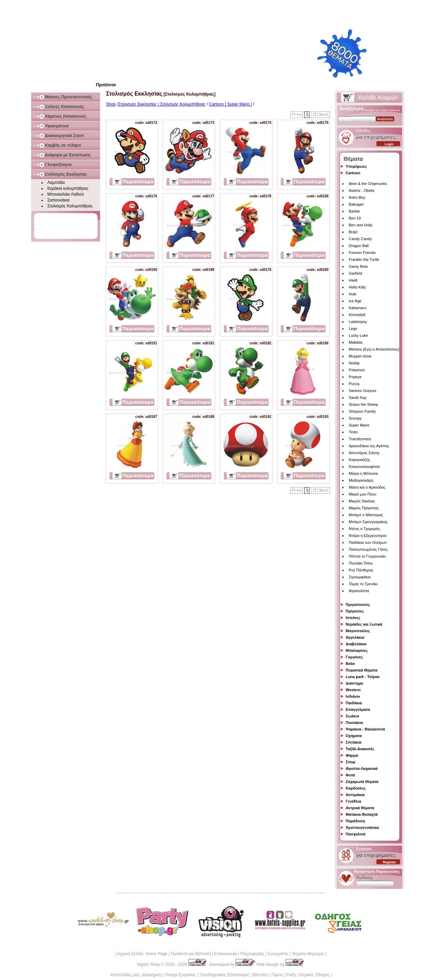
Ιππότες (353, 618)
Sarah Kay (358, 398)
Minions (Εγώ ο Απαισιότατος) (374, 349)
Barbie (354, 211)
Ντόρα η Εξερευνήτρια (368, 536)
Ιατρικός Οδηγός (314, 975)
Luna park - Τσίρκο (363, 677)
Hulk (353, 294)
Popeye (355, 377)
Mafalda (355, 342)
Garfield (355, 273)
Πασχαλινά (355, 834)
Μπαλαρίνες (357, 650)
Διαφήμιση (152, 975)
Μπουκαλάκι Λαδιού (66, 194)
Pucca (354, 384)
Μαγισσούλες (358, 631)
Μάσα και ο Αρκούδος (367, 487)
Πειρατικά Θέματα (362, 670)
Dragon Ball (359, 246)
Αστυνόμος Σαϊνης (364, 453)
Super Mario (359, 425)
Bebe (350, 664)
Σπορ (350, 762)
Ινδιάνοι (353, 696)
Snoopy (355, 418)
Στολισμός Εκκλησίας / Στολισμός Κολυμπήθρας (162, 104)
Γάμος (277, 975)
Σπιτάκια (353, 742)
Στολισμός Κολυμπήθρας (70, 206)
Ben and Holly (361, 225)
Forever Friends (362, 253)
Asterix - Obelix (362, 190)
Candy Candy (360, 239)
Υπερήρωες (356, 166)
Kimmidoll (357, 315)
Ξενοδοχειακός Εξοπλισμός (224, 975)
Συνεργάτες (278, 954)
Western (353, 690)
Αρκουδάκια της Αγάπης (369, 446)
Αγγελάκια (355, 637)
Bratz (353, 232)
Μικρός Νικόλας (362, 501)
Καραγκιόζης (359, 460)
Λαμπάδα (56, 183)
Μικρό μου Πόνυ (363, 494)
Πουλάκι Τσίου (361, 563)
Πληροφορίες (252, 954)
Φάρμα (352, 755)
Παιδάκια (354, 703)
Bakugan (356, 204)
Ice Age (355, 301)
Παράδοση (355, 821)
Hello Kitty (357, 287)
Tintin (353, 432)
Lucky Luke (358, 335)
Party (291, 975)
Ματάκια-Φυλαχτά (362, 814)
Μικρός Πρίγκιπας (364, 508)
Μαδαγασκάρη (361, 480)
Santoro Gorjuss (362, 391)
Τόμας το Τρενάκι (363, 584)
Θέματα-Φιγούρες (308, 954)
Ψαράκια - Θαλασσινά (365, 729)
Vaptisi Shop (148, 964)
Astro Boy (357, 197)
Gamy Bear (358, 266)
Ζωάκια (352, 716)
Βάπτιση (261, 975)
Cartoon (353, 173)
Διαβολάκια (356, 644)
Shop (111, 104)
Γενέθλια (353, 801)
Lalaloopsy (358, 322)
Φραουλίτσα (359, 591)
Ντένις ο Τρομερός (364, 529)
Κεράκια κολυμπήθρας (68, 188)
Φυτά (350, 775)
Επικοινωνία (225, 954)
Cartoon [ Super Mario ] (230, 104)
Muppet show (360, 356)
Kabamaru (358, 308)
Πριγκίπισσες (358, 605)
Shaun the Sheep (363, 404)
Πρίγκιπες (355, 611)
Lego (353, 329)
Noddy (354, 363)
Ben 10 (355, 218)
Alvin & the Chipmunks (368, 184)
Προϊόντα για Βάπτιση (191, 954)
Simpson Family (362, 411)
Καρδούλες (356, 788)
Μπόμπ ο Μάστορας (366, 515)
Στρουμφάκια (360, 577)
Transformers (360, 439)
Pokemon (357, 370)
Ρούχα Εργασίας (181, 975)
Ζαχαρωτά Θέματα (362, 782)
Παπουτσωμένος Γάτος (368, 549)
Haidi (353, 280)
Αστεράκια (355, 795)
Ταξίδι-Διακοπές (360, 749)
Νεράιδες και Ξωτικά (364, 624)
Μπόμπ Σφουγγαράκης (368, 522)
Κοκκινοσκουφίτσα (364, 467)
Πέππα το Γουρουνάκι (367, 556)
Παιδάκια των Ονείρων (368, 542)
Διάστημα (354, 683)
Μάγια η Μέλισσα (363, 473)
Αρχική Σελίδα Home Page (142, 954)
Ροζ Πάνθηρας (361, 570)
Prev (297, 115)
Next (324, 115)
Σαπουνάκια (58, 200)
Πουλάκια (354, 723)
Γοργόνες (354, 657)
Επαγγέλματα (358, 709)
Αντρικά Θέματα (360, 808)
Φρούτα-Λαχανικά (362, 768)
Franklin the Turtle (364, 259)
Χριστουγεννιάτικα (362, 827)
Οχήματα (354, 736)
